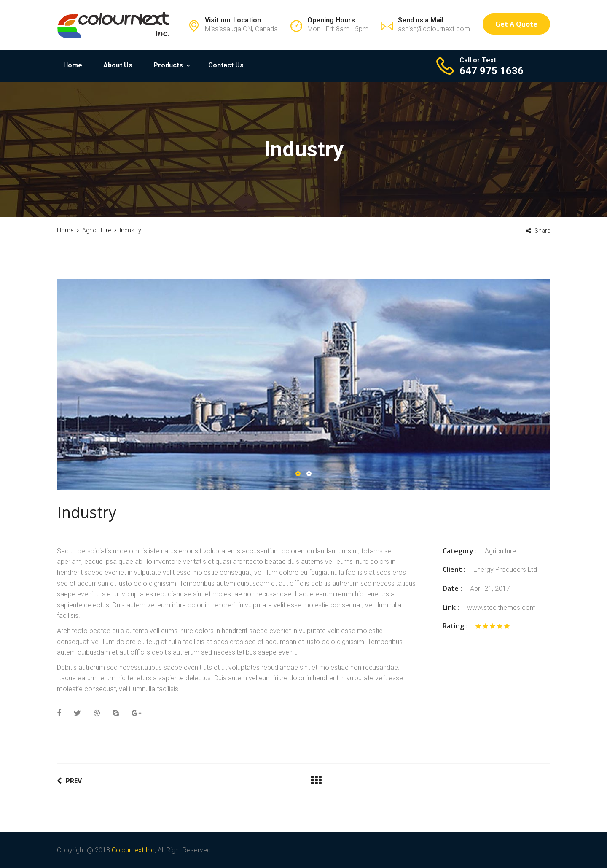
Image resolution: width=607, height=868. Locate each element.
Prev (69, 781)
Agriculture (500, 551)
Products (168, 65)
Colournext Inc (133, 850)
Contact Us (226, 65)
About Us (118, 65)
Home (73, 65)
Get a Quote (516, 24)
